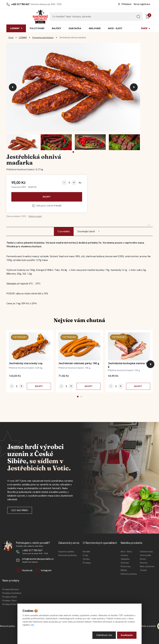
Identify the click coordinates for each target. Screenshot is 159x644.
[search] (138, 18)
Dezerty (144, 563)
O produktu (64, 231)
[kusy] (69, 183)
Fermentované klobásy (43, 38)
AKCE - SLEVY (115, 28)
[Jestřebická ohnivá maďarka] (73, 87)
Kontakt (86, 552)
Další (144, 28)
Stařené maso (146, 552)
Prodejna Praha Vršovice (14, 604)
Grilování (125, 563)
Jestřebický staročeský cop (26, 363)
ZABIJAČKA (75, 28)
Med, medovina (147, 566)
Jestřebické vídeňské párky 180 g (79, 363)
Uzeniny (124, 555)
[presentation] (13, 87)
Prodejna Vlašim (10, 597)
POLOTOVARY (37, 28)
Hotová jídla (145, 555)
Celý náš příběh (20, 510)
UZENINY (15, 28)
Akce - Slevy (126, 552)
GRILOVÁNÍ (95, 28)
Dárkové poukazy (129, 574)
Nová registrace (142, 4)
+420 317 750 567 (20, 4)
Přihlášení (126, 4)
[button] (73, 152)
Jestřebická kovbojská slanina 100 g (129, 365)
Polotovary (126, 566)
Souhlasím (127, 635)
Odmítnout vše (104, 635)
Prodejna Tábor (9, 601)
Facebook (24, 570)
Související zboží (89, 231)
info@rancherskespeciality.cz (38, 559)
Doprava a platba (66, 552)
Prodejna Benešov (11, 589)
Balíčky (124, 570)
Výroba (86, 559)
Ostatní (143, 570)
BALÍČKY (56, 28)
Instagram (43, 570)
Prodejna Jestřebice (12, 593)
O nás (85, 555)
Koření (143, 559)
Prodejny (87, 563)
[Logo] (16, 17)
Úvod (11, 38)
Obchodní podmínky (68, 555)
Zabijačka (125, 559)
